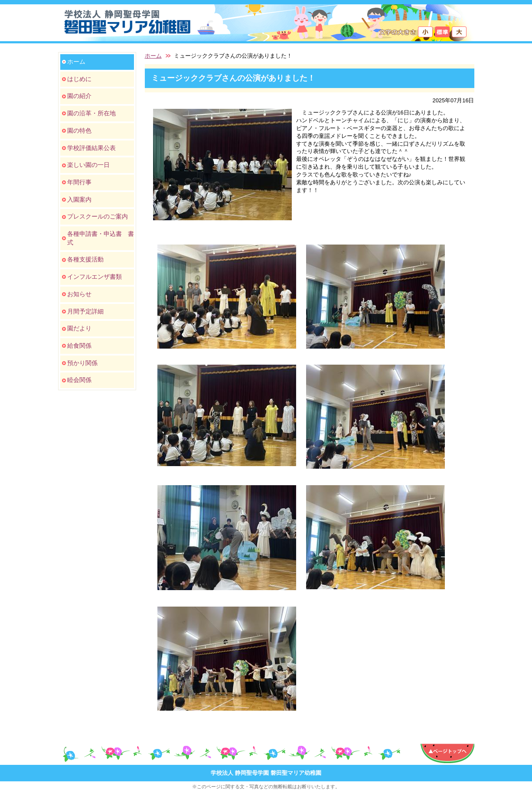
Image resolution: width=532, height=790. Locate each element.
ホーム (76, 62)
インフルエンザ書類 (95, 277)
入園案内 (79, 199)
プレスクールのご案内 (98, 216)
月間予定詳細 (85, 311)
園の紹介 (79, 96)
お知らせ (79, 294)
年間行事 (79, 182)
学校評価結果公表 (91, 148)
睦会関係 (79, 380)
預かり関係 (82, 363)
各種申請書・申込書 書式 (101, 238)
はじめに (79, 79)
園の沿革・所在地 (91, 113)
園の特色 (79, 131)
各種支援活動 (85, 259)
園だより (79, 328)
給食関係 (79, 346)
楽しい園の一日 (88, 165)
